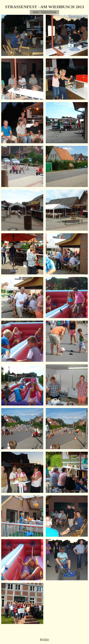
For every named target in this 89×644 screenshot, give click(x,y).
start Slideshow (44, 12)
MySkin (44, 640)
